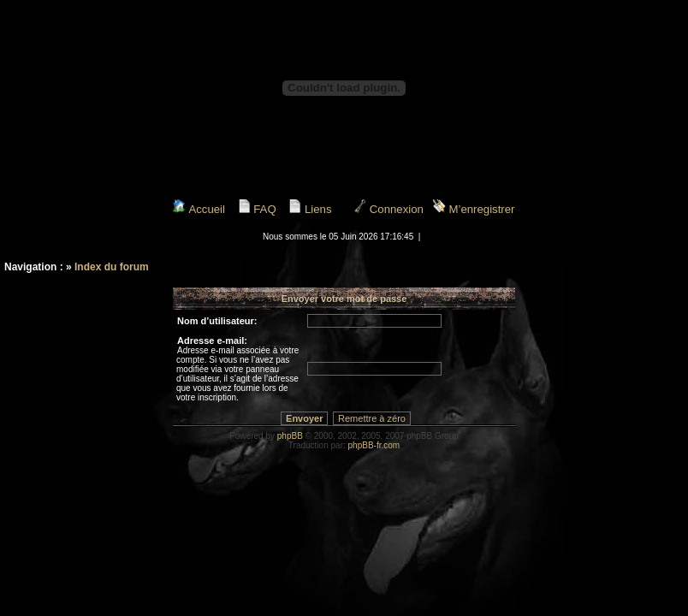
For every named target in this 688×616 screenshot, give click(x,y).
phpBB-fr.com (374, 445)
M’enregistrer (474, 209)
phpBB (290, 436)
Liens (310, 209)
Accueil (199, 209)
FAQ (257, 209)
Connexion (388, 209)
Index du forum (112, 267)
